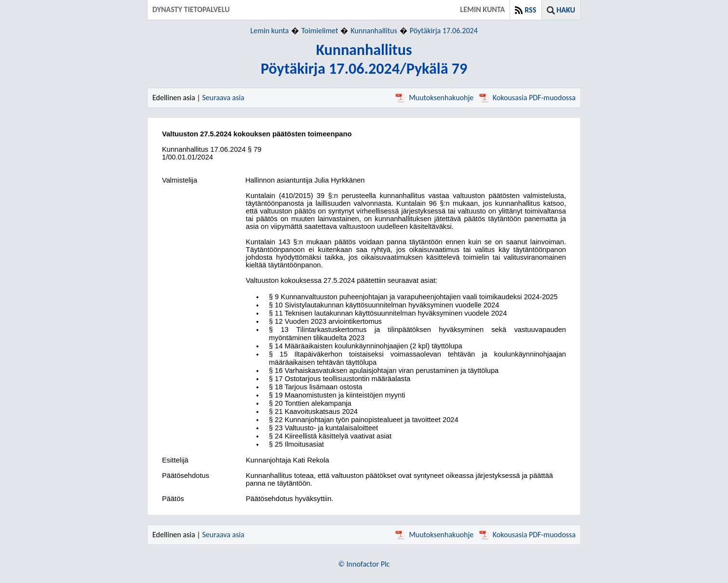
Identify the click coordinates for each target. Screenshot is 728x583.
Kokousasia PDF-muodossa (527, 98)
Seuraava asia (223, 98)
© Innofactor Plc (364, 564)
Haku (566, 10)
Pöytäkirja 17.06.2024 (444, 31)
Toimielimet (320, 31)
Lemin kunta (270, 31)
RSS (530, 10)
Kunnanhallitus (374, 31)
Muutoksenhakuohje (434, 98)
